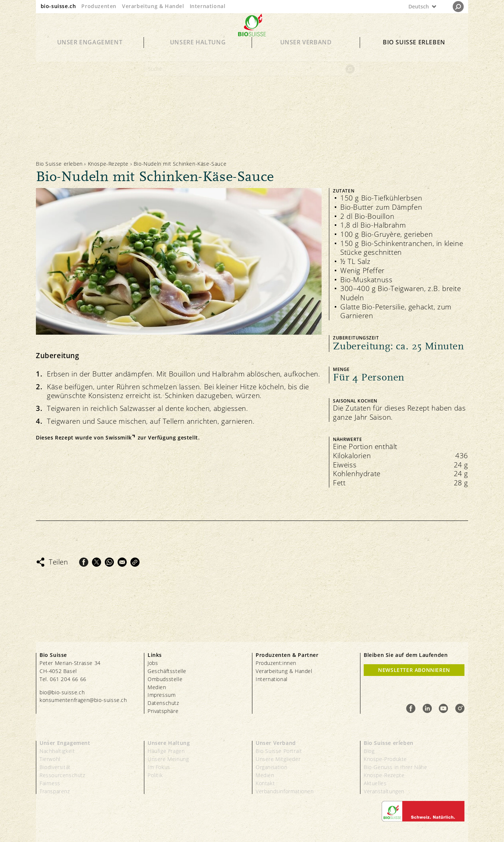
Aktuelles (375, 783)
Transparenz (55, 791)
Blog (369, 751)
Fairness (50, 783)
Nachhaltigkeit (57, 751)
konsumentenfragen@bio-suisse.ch (83, 700)
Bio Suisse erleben (414, 52)
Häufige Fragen (166, 751)
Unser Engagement (90, 52)
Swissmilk (118, 438)
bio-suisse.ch (58, 6)
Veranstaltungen (384, 791)
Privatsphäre (163, 711)
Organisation (271, 767)
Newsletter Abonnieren (414, 670)
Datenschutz (163, 703)
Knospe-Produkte (385, 759)
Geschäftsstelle (167, 671)
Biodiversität (55, 767)
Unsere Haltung (198, 52)
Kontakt (265, 783)
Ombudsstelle (165, 679)
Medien (157, 687)
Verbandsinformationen (285, 791)
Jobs (153, 663)
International (208, 6)
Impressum (162, 695)
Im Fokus (159, 767)
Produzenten (99, 6)
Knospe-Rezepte (108, 164)
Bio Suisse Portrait (279, 751)
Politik (155, 775)
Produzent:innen (276, 663)
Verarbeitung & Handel (153, 6)
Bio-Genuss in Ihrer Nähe (395, 767)
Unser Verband (306, 52)
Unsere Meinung (168, 759)
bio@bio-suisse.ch (62, 692)
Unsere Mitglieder (278, 759)
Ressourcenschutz (62, 775)
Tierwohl (50, 759)
